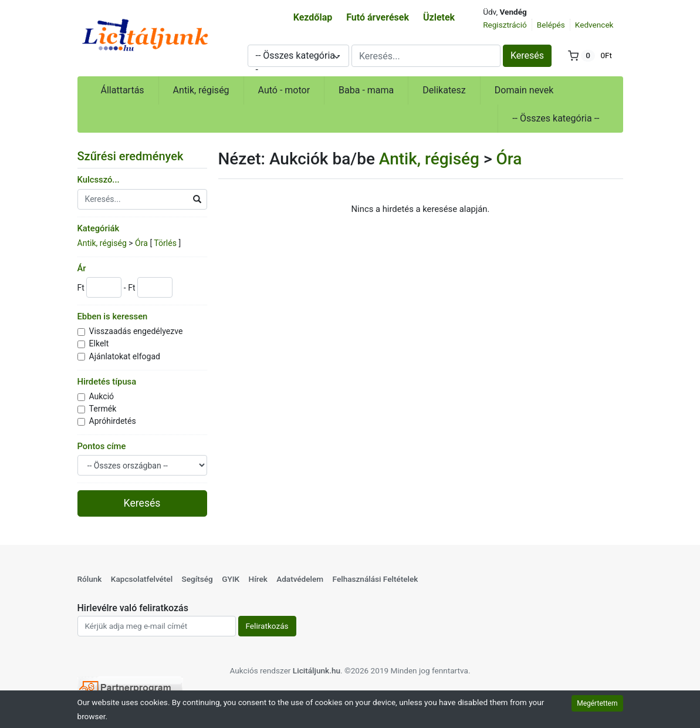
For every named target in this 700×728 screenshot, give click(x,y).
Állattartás (123, 90)
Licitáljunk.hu (317, 670)
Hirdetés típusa (107, 382)
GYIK (231, 579)
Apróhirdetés (113, 421)
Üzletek (439, 17)
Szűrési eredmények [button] (138, 156)
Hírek (258, 579)
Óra (141, 243)
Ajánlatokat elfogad (125, 356)
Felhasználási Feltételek (376, 579)
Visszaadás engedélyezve (136, 331)
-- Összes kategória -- (556, 118)
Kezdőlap (313, 17)
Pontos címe (102, 446)
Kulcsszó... (99, 180)
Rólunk (90, 579)
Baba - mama (366, 90)
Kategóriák (99, 228)
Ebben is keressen (113, 316)
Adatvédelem (300, 579)
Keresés (527, 55)
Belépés (551, 25)
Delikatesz (444, 90)
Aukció (102, 396)
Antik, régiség (201, 90)
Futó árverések (378, 17)
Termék (103, 409)
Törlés (165, 243)
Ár (82, 268)
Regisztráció (505, 25)
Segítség (197, 579)
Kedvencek (594, 25)
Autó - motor (284, 90)
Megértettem (597, 703)
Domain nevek (524, 90)
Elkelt (99, 343)
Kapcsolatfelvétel (142, 579)
